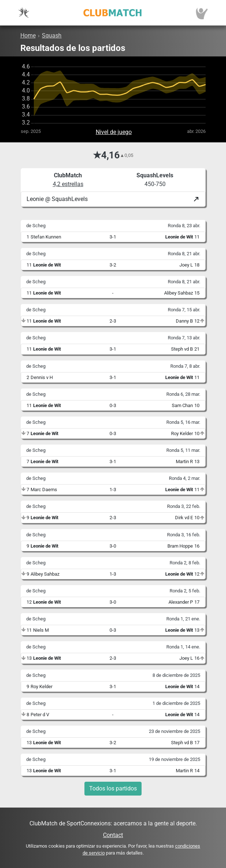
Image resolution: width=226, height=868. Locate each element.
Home (28, 35)
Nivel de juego (114, 132)
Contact (113, 835)
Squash (52, 35)
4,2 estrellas (68, 184)
